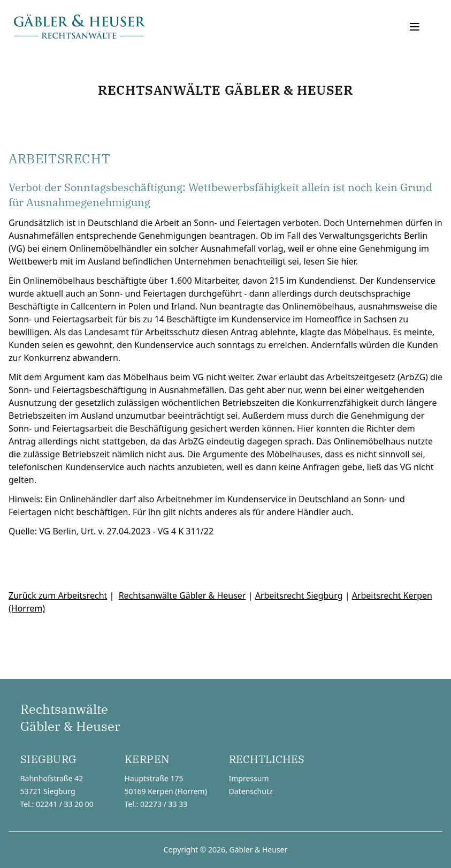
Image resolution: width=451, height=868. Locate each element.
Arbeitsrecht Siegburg (299, 595)
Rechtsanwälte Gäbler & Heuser (182, 595)
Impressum (249, 778)
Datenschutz (251, 791)
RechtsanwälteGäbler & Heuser (70, 718)
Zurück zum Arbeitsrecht (58, 595)
